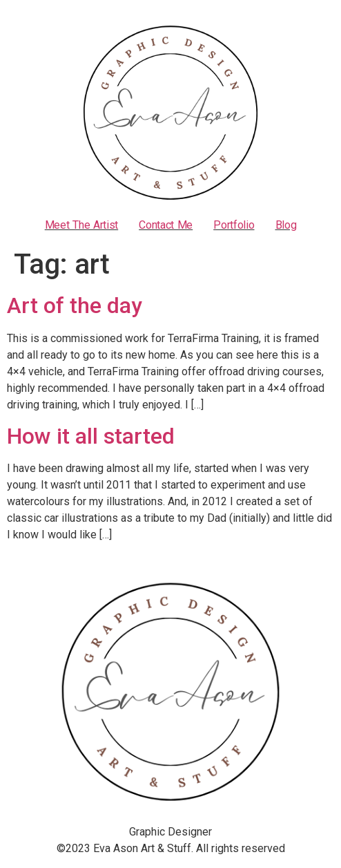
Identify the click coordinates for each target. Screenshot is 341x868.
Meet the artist (82, 225)
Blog (286, 225)
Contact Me (166, 225)
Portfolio (234, 225)
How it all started (91, 436)
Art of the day (75, 305)
